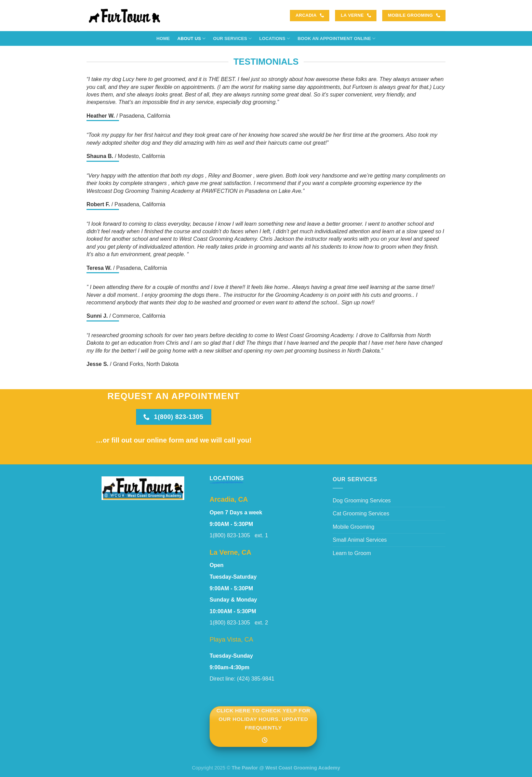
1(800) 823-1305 (232, 535)
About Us (191, 38)
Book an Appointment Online (336, 38)
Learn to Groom (352, 553)
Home (163, 38)
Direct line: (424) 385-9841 (242, 679)
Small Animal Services (360, 540)
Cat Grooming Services (361, 513)
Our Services (232, 38)
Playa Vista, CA (231, 639)
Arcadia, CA (229, 499)
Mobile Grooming (354, 527)
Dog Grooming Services (362, 501)
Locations (275, 38)
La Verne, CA (230, 552)
